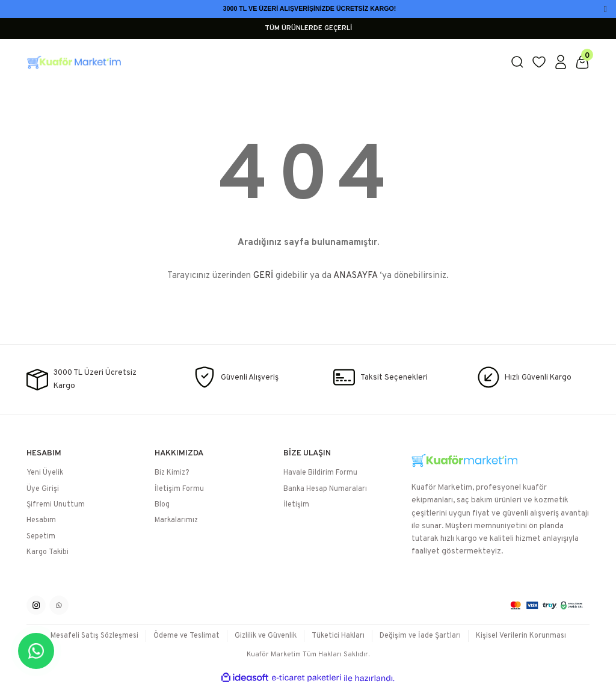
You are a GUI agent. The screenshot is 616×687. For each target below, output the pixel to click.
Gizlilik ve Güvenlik (266, 636)
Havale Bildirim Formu (320, 473)
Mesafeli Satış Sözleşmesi (94, 636)
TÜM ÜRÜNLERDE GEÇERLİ (308, 28)
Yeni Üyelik (45, 473)
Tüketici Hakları (338, 636)
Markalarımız (176, 520)
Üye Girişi (43, 489)
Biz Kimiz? (172, 473)
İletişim (296, 505)
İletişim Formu (179, 489)
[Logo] (261, 62)
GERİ (263, 276)
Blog (162, 505)
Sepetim (41, 537)
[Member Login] (561, 62)
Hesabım (41, 520)
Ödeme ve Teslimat (186, 636)
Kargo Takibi (48, 552)
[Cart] (582, 62)
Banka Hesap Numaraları (325, 489)
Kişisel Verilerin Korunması (521, 636)
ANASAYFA (355, 276)
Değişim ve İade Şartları (420, 636)
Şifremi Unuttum (56, 505)
